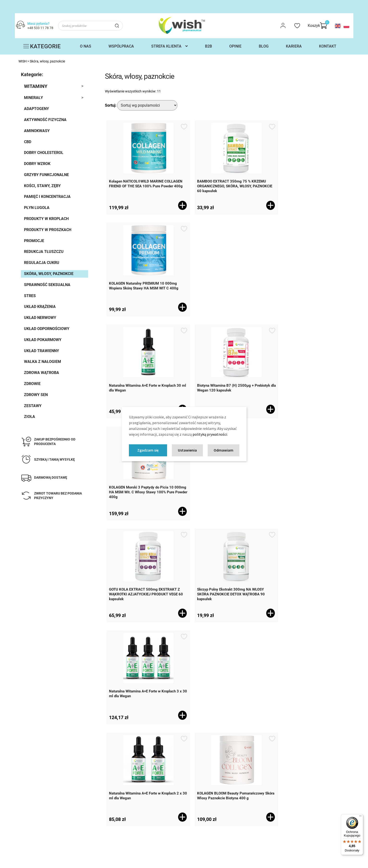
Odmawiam (223, 450)
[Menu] (360, 817)
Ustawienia (187, 450)
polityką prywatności (210, 434)
